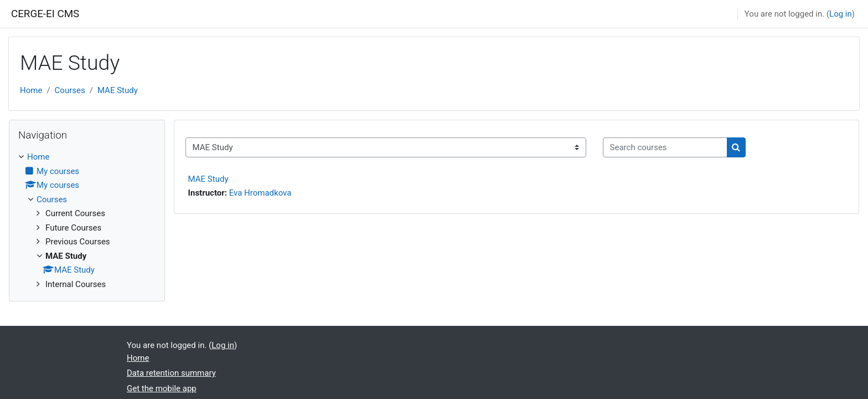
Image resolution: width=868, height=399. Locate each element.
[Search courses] (665, 148)
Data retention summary (171, 373)
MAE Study (118, 90)
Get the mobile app (162, 388)
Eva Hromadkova (260, 193)
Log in (841, 14)
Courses (70, 90)
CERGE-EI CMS (45, 14)
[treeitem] (87, 221)
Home (31, 90)
